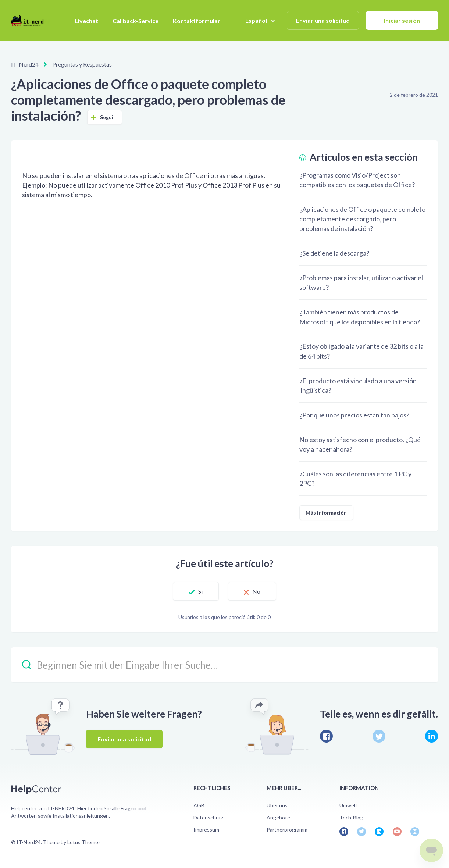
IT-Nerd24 (25, 64)
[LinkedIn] (432, 736)
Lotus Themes (84, 842)
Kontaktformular (197, 21)
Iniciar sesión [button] (402, 20)
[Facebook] (326, 736)
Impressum (206, 830)
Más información (326, 513)
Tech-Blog (351, 817)
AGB (199, 805)
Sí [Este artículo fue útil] (200, 591)
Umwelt (348, 805)
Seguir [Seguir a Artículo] (108, 117)
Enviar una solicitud (323, 20)
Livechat (86, 21)
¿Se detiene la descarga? (334, 253)
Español (257, 20)
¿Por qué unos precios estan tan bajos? (354, 415)
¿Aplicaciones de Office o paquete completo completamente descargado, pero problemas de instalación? (362, 219)
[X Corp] (379, 736)
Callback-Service (136, 21)
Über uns (277, 805)
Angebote (278, 817)
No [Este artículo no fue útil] (256, 591)
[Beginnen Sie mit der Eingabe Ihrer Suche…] (224, 665)
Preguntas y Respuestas (82, 64)
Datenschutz (208, 817)
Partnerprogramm (287, 830)
